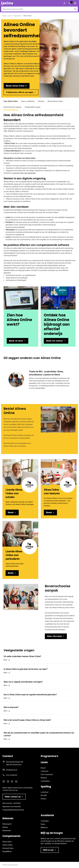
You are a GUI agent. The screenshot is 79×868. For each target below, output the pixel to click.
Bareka (5, 827)
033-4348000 (12, 775)
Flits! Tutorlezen (47, 774)
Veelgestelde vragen (33, 107)
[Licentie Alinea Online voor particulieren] (20, 534)
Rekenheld (7, 831)
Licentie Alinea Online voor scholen (14, 493)
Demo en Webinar (28, 101)
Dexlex (43, 799)
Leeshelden (45, 781)
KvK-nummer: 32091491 (12, 803)
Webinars (44, 827)
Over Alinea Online (11, 101)
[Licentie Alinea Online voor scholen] (20, 472)
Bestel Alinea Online (55, 101)
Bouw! (43, 768)
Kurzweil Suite (8, 848)
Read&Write (7, 851)
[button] (75, 3)
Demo (43, 824)
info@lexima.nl (12, 770)
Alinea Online (8, 845)
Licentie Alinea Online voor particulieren (14, 555)
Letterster (45, 771)
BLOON (44, 795)
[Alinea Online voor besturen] (59, 472)
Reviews (41, 101)
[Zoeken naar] (75, 9)
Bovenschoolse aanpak (12, 107)
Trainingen (45, 821)
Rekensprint (7, 824)
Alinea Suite (7, 842)
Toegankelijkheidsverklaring (13, 810)
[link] (17, 86)
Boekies (44, 778)
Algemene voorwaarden (12, 806)
